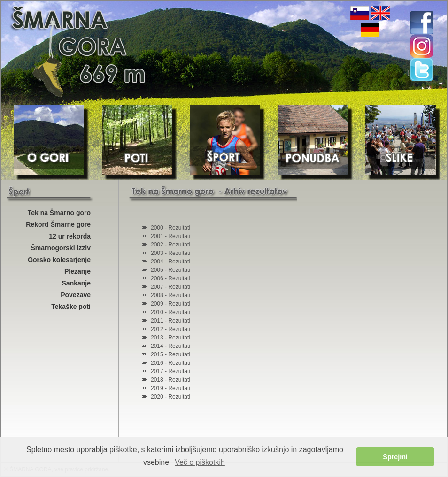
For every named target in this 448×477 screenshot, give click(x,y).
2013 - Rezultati (170, 338)
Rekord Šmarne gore (58, 224)
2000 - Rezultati (170, 228)
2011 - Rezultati (170, 321)
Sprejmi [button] (395, 457)
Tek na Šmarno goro (59, 213)
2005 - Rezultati (170, 270)
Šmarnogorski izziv (61, 248)
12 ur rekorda (70, 236)
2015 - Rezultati (170, 354)
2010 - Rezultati (170, 312)
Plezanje (77, 271)
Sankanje (76, 283)
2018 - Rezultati (170, 380)
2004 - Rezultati (170, 262)
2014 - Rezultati (170, 346)
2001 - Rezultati (170, 236)
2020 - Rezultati (170, 397)
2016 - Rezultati (170, 363)
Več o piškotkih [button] (200, 462)
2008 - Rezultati (170, 295)
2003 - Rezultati (170, 253)
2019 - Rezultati (170, 388)
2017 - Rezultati (170, 371)
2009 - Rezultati (170, 304)
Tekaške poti (71, 307)
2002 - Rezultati (170, 245)
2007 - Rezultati (170, 287)
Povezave (76, 295)
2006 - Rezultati (170, 278)
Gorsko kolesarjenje (59, 260)
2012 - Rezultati (170, 329)
